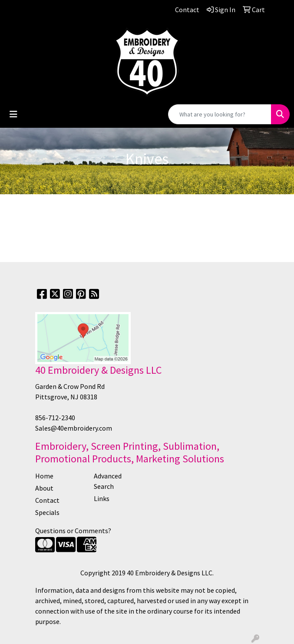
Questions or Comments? (73, 531)
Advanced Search (108, 481)
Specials (47, 512)
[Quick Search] (220, 114)
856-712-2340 (55, 418)
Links (102, 498)
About (44, 488)
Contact (47, 500)
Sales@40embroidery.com (74, 428)
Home (44, 476)
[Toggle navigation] (13, 114)
